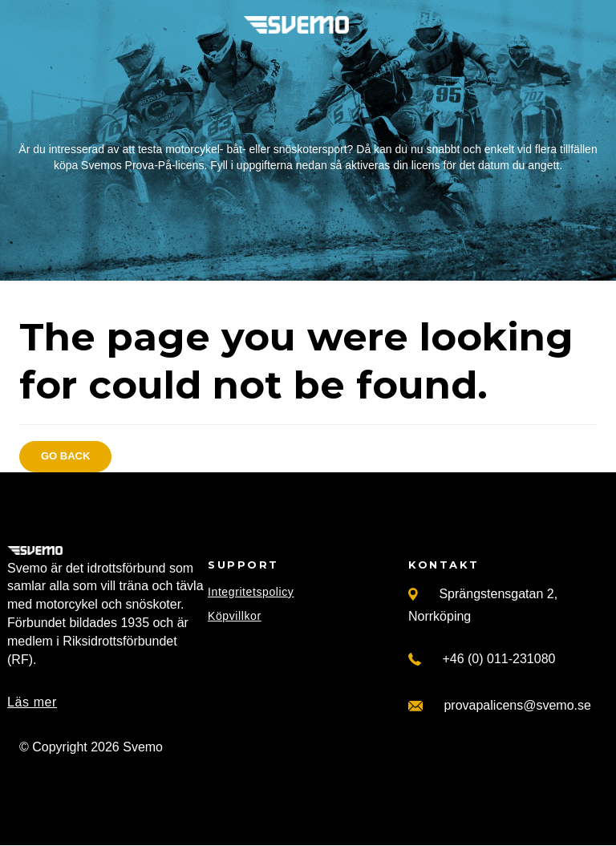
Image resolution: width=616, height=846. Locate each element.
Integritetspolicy (251, 592)
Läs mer (32, 702)
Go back (65, 456)
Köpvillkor (235, 616)
